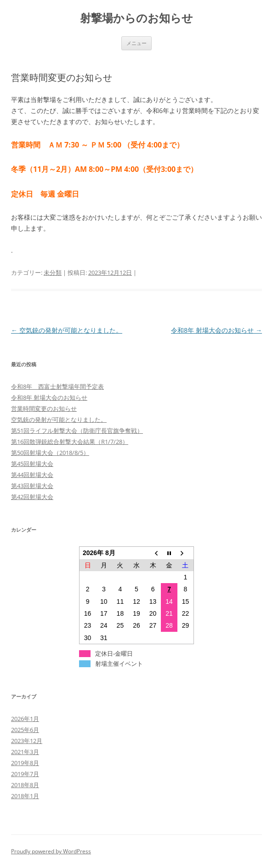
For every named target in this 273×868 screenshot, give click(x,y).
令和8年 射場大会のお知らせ (216, 330)
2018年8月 (25, 785)
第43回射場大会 (32, 486)
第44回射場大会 (32, 475)
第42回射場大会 (32, 497)
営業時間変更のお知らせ (44, 408)
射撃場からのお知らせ (136, 18)
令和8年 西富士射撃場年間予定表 (57, 386)
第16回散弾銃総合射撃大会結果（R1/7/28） (70, 442)
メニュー (136, 43)
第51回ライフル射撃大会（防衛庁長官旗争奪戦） (77, 431)
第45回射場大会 (32, 464)
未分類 (53, 272)
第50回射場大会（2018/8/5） (50, 453)
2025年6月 (25, 730)
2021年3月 (25, 752)
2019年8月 (25, 763)
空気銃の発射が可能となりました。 (67, 330)
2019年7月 (25, 774)
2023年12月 (27, 741)
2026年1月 (25, 719)
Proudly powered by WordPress (51, 851)
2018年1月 (25, 796)
